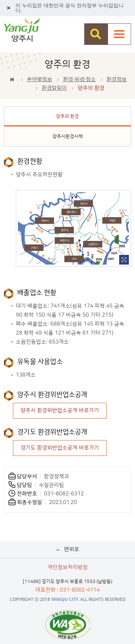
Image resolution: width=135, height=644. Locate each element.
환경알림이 (54, 88)
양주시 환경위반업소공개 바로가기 (60, 410)
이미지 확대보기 (124, 260)
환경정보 (117, 80)
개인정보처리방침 (68, 567)
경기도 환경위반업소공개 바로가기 (60, 448)
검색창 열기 (96, 34)
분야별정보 (40, 80)
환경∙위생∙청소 (80, 80)
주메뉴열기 (119, 34)
